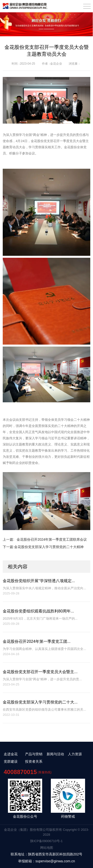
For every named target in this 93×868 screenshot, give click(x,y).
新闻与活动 (55, 754)
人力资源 (75, 754)
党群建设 (11, 761)
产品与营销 (34, 754)
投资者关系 (34, 761)
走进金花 (11, 754)
